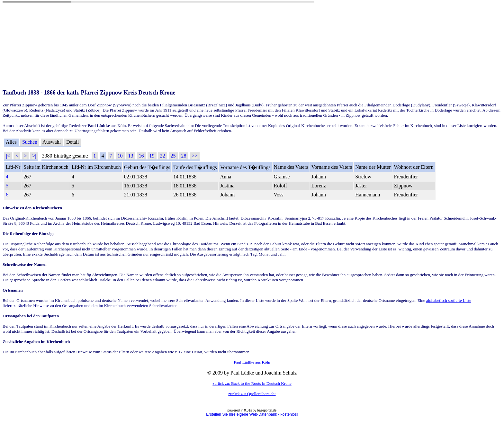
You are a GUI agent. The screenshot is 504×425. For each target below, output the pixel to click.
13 (131, 156)
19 (152, 156)
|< (8, 156)
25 (173, 156)
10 (120, 156)
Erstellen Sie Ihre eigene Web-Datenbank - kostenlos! (252, 414)
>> (195, 156)
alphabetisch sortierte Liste (449, 300)
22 (163, 156)
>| (34, 156)
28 (184, 156)
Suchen (30, 142)
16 (141, 156)
